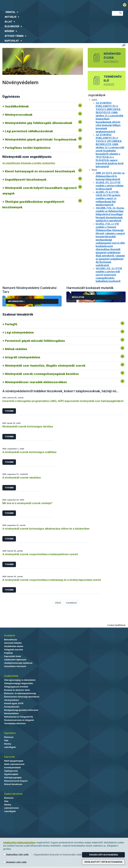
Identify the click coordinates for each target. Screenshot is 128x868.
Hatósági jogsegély (13, 778)
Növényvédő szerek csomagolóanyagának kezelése (42, 374)
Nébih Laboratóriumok (14, 764)
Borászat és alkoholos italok (17, 690)
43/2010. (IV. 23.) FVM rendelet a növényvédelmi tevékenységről (110, 186)
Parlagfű (11, 324)
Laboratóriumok (11, 808)
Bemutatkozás (11, 640)
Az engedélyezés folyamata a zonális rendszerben (29, 163)
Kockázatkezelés (12, 707)
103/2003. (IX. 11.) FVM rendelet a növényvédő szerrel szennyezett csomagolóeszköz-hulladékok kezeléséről (109, 275)
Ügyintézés (10, 733)
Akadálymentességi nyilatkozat (18, 663)
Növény (8, 744)
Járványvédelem (12, 700)
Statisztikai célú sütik (16, 855)
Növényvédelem (11, 713)
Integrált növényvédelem (23, 357)
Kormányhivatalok (12, 768)
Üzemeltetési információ (15, 666)
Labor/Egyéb (10, 747)
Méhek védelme (16, 349)
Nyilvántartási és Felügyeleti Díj (18, 717)
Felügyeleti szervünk (14, 650)
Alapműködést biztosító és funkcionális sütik (56, 855)
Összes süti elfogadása (103, 855)
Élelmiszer (9, 737)
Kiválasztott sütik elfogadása (103, 862)
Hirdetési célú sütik (15, 862)
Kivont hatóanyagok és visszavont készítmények (40, 171)
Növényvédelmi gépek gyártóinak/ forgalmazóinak (41, 139)
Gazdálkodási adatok (14, 646)
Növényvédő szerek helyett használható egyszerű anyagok (40, 191)
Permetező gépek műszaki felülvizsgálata (35, 341)
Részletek (78, 297)
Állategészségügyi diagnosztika (19, 683)
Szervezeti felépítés (13, 643)
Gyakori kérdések (13, 794)
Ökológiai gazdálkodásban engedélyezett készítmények (33, 204)
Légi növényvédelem (19, 332)
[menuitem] (53, 12)
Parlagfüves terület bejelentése (28, 148)
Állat (6, 741)
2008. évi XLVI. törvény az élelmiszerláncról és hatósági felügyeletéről (110, 176)
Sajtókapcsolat (11, 771)
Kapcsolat (9, 757)
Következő (71, 603)
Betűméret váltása (124, 45)
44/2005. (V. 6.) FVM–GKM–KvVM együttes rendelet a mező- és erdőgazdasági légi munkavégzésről (108, 198)
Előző (58, 603)
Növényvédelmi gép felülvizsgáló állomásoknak (39, 123)
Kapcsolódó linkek (13, 656)
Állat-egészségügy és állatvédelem (20, 680)
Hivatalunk (10, 636)
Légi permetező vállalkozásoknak (29, 131)
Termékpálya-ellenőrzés (15, 724)
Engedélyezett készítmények (26, 180)
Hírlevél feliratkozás (13, 784)
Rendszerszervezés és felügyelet (19, 720)
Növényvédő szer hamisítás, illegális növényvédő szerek (45, 366)
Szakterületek (11, 676)
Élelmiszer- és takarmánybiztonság (20, 693)
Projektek (8, 653)
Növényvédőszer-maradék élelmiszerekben (36, 382)
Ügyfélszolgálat (11, 774)
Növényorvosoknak (19, 115)
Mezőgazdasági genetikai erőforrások (21, 710)
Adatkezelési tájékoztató (15, 660)
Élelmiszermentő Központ (16, 781)
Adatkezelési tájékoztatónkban (19, 843)
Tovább (9, 411)
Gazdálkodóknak (17, 106)
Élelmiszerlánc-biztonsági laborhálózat (22, 697)
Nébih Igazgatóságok (14, 761)
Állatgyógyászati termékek (16, 687)
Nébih (43, 5)
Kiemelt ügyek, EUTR (14, 703)
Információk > (33, 302)
